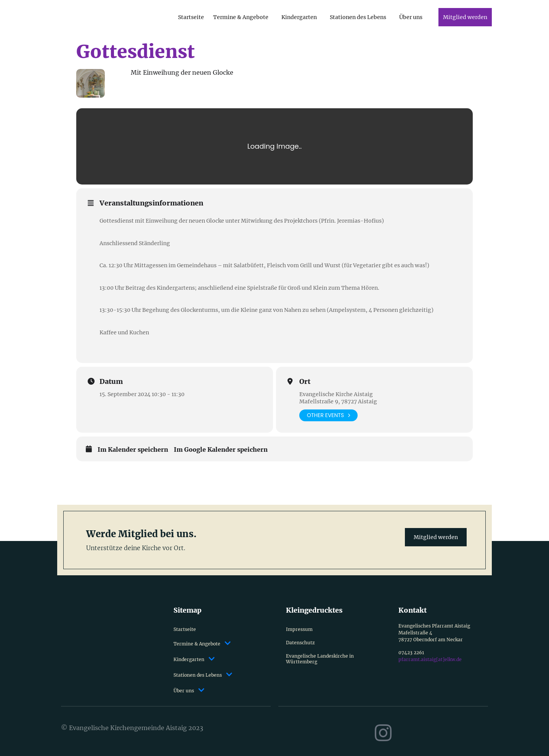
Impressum (299, 629)
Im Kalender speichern (133, 450)
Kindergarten (299, 17)
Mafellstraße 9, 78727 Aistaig (338, 401)
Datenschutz (300, 643)
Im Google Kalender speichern (221, 450)
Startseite (191, 17)
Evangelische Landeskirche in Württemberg (320, 659)
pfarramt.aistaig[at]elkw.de (430, 659)
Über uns (411, 17)
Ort (305, 382)
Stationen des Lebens (358, 17)
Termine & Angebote (241, 17)
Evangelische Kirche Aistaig (336, 394)
